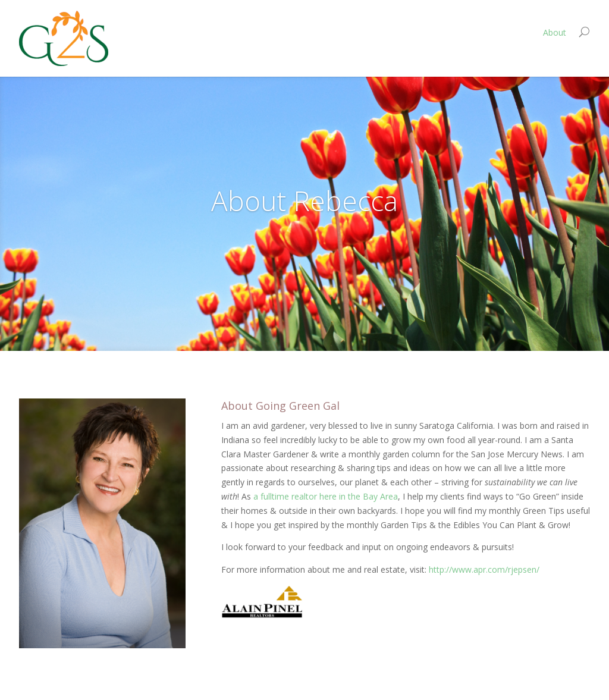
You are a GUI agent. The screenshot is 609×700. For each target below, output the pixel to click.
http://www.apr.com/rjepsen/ (484, 569)
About (555, 32)
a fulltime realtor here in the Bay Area (326, 496)
